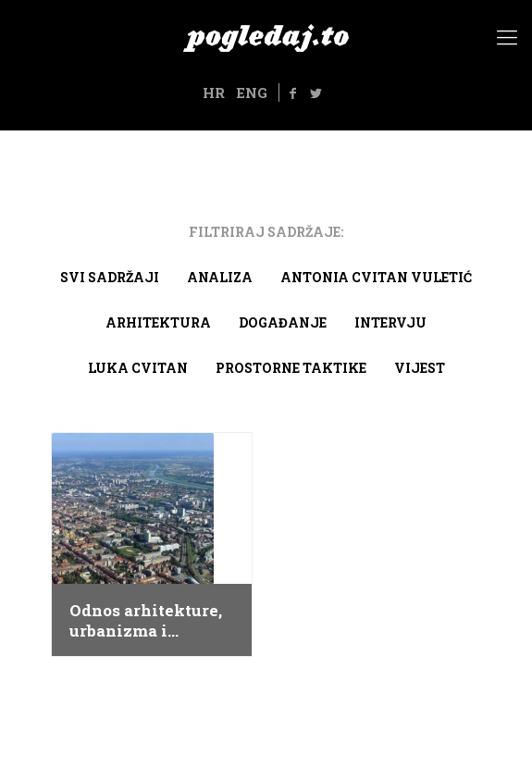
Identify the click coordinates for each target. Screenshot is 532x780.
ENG (252, 93)
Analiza (220, 277)
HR (214, 93)
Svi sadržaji (110, 277)
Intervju (390, 322)
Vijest (420, 368)
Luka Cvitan (138, 368)
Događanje (283, 322)
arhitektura (158, 322)
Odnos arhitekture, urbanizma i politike (146, 621)
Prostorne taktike (291, 368)
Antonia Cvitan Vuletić (376, 277)
